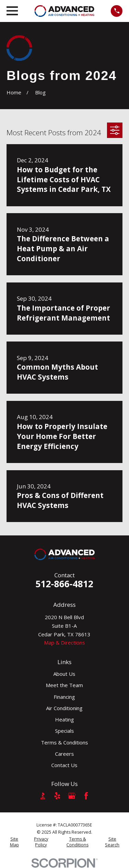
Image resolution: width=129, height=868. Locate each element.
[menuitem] (14, 842)
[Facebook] (86, 796)
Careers (64, 754)
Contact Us (64, 765)
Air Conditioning (64, 708)
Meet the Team (64, 685)
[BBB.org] (43, 796)
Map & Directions (64, 643)
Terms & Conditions (64, 742)
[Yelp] (57, 796)
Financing (64, 697)
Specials (64, 731)
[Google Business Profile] (72, 796)
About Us (64, 674)
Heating (64, 719)
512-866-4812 (64, 584)
